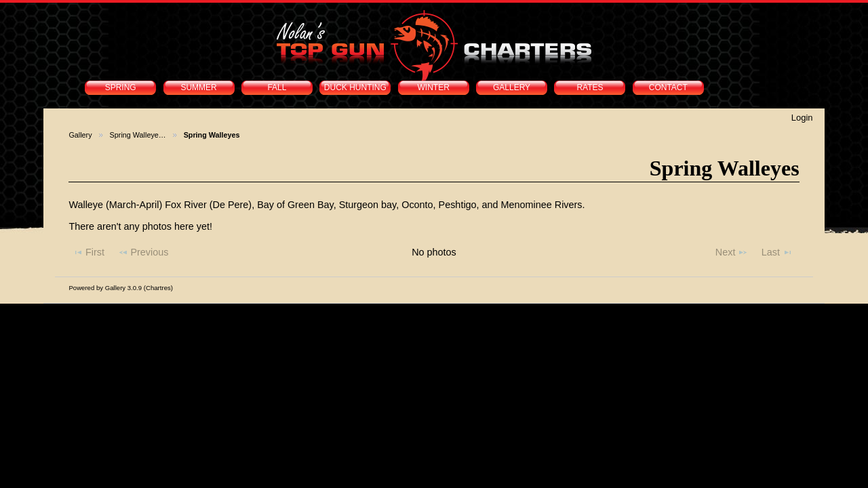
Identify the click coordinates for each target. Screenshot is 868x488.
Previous (143, 252)
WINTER (434, 87)
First (88, 252)
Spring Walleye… (138, 135)
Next (732, 252)
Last (777, 252)
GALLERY (512, 87)
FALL (277, 87)
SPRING (121, 87)
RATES (590, 87)
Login (802, 118)
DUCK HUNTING (355, 87)
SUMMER (198, 87)
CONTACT (668, 87)
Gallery (80, 135)
